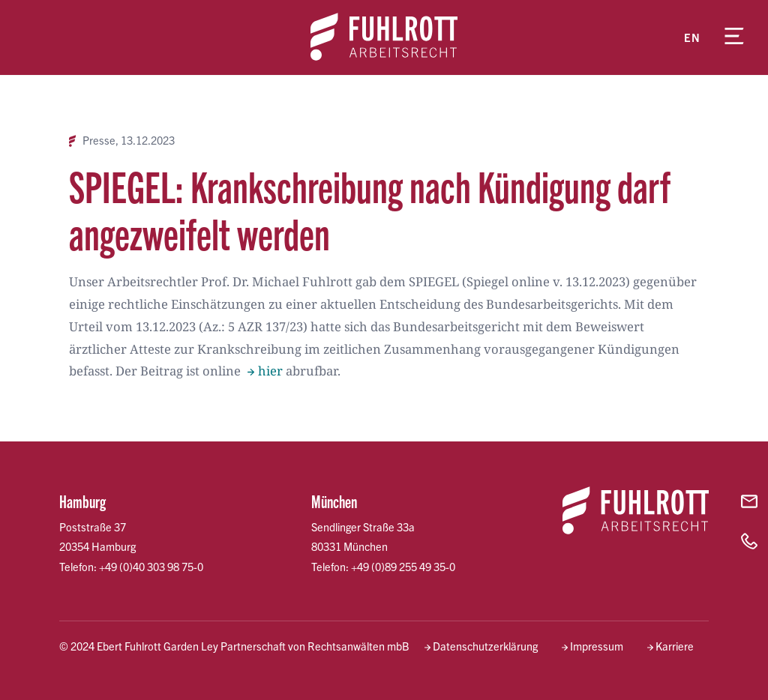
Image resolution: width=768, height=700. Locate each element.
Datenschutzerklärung (485, 646)
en (692, 37)
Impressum (597, 646)
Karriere (675, 646)
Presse (99, 141)
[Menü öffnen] (734, 37)
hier (270, 371)
